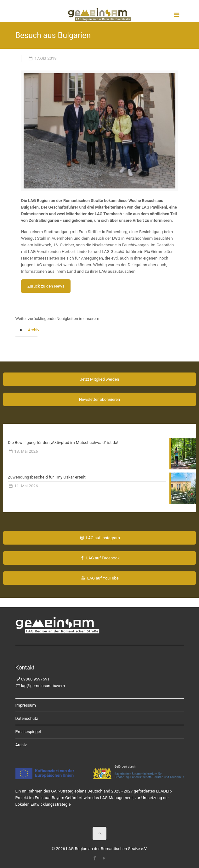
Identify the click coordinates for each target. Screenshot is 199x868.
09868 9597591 (35, 679)
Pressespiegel (28, 732)
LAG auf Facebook (99, 558)
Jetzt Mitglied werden (99, 379)
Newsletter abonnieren (99, 399)
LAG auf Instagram (99, 538)
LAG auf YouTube (99, 578)
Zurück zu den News (46, 286)
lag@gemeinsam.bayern (43, 686)
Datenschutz (27, 718)
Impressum (26, 705)
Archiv (34, 330)
